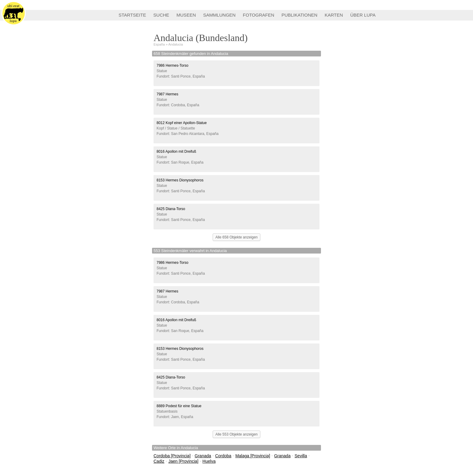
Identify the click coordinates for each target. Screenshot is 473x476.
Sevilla (301, 456)
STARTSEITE (132, 15)
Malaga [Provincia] (253, 456)
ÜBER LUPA (363, 15)
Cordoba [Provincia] (172, 456)
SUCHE (161, 15)
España (159, 44)
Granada (203, 456)
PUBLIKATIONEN (299, 15)
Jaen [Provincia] (183, 461)
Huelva (209, 461)
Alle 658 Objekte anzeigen (237, 237)
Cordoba (223, 456)
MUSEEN (186, 15)
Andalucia (176, 44)
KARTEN (334, 15)
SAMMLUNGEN (219, 15)
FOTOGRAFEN (259, 15)
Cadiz (159, 461)
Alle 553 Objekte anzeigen (237, 434)
